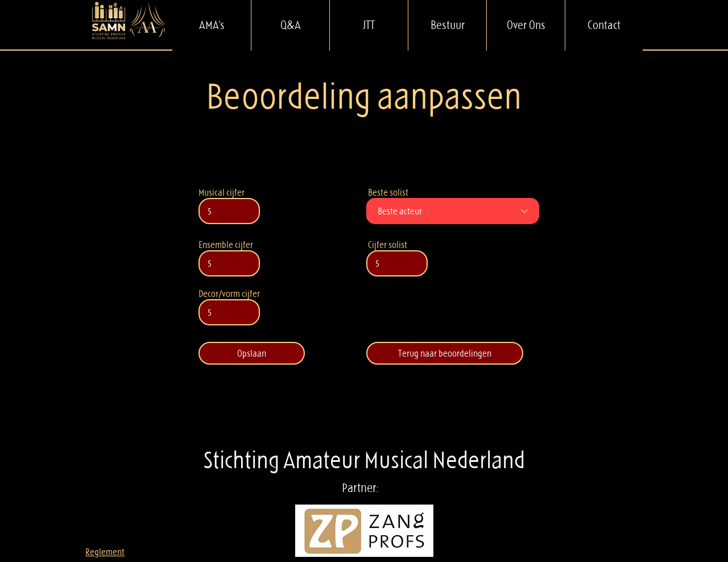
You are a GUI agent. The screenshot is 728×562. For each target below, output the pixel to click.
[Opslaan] (252, 353)
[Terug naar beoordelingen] (445, 353)
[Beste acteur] (453, 211)
